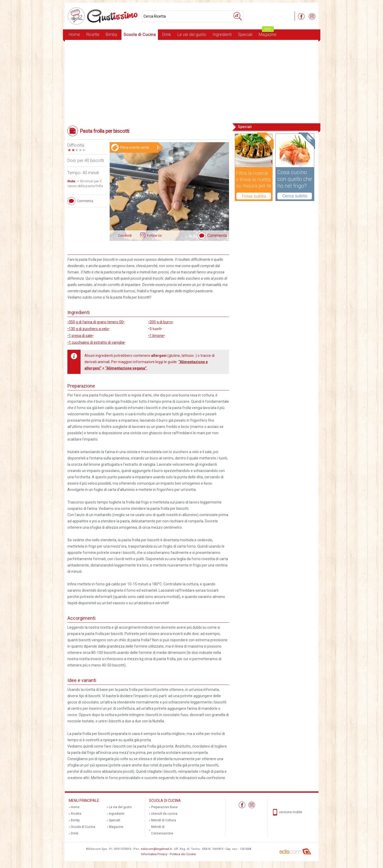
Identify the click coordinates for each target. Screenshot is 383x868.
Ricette (93, 35)
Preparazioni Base (164, 807)
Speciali (245, 35)
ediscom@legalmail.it (156, 849)
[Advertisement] (192, 81)
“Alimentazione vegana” (126, 368)
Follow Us (154, 236)
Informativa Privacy (154, 854)
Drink (167, 35)
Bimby (111, 35)
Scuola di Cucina (140, 35)
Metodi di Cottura (164, 820)
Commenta (217, 235)
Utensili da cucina (164, 814)
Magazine (268, 33)
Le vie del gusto (192, 35)
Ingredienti (222, 35)
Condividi (125, 236)
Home (74, 35)
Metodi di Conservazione (162, 830)
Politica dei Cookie (183, 854)
